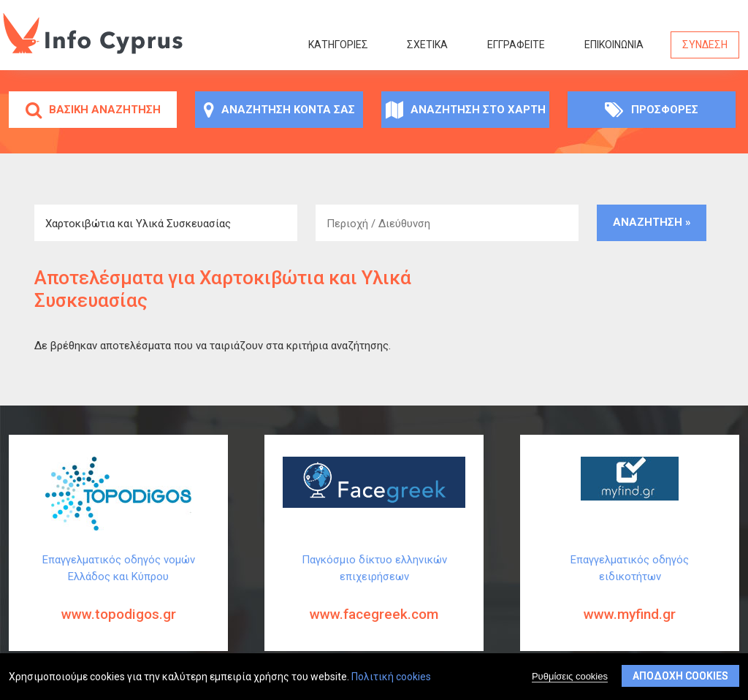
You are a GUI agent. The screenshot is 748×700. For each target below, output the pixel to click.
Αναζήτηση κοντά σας (279, 110)
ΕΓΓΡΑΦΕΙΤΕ (516, 45)
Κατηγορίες (338, 45)
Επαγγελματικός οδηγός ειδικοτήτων (630, 599)
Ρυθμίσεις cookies (570, 677)
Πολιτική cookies (391, 677)
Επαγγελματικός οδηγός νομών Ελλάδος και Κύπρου (118, 599)
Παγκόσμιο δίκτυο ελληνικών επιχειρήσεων (374, 599)
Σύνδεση (705, 45)
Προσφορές (652, 110)
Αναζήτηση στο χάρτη (466, 110)
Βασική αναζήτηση (93, 110)
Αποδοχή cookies (680, 677)
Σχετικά (427, 45)
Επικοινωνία (614, 45)
